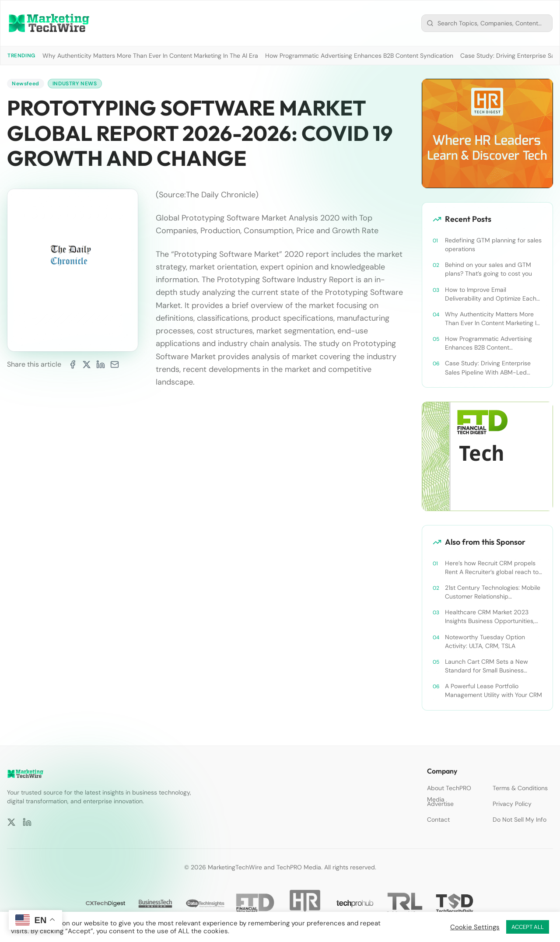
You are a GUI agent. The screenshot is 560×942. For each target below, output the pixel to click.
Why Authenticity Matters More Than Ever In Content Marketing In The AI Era (150, 56)
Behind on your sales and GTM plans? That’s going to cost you (488, 269)
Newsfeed (26, 84)
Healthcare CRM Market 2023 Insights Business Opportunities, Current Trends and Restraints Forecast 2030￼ (490, 617)
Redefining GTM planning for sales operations (493, 245)
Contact (438, 819)
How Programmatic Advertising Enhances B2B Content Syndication (359, 56)
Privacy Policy (512, 804)
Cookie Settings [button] (475, 927)
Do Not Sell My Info (520, 819)
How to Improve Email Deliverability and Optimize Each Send (491, 294)
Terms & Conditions (520, 788)
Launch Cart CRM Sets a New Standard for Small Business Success (486, 666)
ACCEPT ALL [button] (528, 927)
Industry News (75, 84)
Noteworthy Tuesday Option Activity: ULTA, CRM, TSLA (485, 641)
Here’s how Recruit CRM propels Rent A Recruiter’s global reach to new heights (492, 568)
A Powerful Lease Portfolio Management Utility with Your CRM (493, 690)
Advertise (440, 804)
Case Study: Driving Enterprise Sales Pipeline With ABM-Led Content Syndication (488, 368)
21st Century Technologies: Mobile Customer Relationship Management (493, 592)
